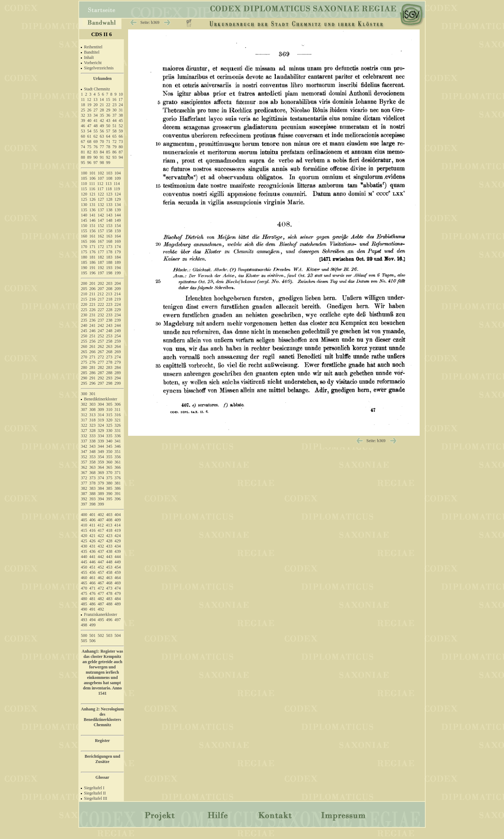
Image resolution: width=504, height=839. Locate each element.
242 (101, 325)
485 (84, 604)
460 (84, 578)
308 (92, 410)
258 (109, 341)
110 (84, 184)
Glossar (102, 777)
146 (92, 220)
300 (84, 394)
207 (101, 289)
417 (101, 530)
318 (92, 420)
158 (109, 231)
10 (121, 94)
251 (92, 336)
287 (101, 373)
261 (92, 346)
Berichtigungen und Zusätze (103, 759)
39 (83, 121)
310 (109, 410)
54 (89, 131)
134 (118, 205)
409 (118, 520)
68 (89, 142)
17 (121, 99)
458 (109, 572)
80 (121, 147)
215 (84, 299)
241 (92, 325)
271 (92, 357)
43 (108, 121)
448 (109, 562)
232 (101, 315)
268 (109, 352)
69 (96, 142)
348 (92, 452)
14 (102, 99)
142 (101, 215)
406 (92, 520)
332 (84, 436)
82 (89, 152)
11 (83, 99)
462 (101, 578)
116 (92, 189)
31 (121, 110)
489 (118, 604)
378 (92, 483)
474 (118, 588)
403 (109, 515)
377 (84, 483)
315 (109, 415)
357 (84, 462)
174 (118, 247)
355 (109, 457)
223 (109, 304)
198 (109, 273)
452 (101, 567)
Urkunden (102, 78)
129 (118, 199)
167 (101, 241)
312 (84, 415)
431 (92, 546)
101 (92, 173)
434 (118, 546)
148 (109, 220)
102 (101, 173)
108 (109, 178)
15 (108, 99)
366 (118, 467)
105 (84, 178)
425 (84, 541)
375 (109, 478)
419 (118, 530)
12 (89, 99)
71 (108, 142)
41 (96, 121)
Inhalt (89, 57)
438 (109, 551)
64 (108, 136)
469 (118, 583)
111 (92, 184)
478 (109, 593)
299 (118, 383)
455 (84, 572)
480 (84, 599)
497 (118, 620)
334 (101, 436)
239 (118, 320)
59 (121, 131)
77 (102, 147)
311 (118, 410)
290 (84, 378)
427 (101, 541)
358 (92, 462)
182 (101, 257)
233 (109, 315)
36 (108, 115)
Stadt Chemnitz (97, 89)
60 (83, 136)
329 (101, 431)
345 (109, 446)
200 (84, 283)
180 (84, 257)
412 (101, 525)
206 (92, 289)
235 (84, 320)
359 (101, 462)
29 (108, 110)
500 (84, 635)
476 (92, 593)
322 (84, 425)
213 (109, 294)
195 (84, 273)
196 (92, 273)
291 (92, 378)
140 (84, 215)
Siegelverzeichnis (99, 68)
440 (84, 557)
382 (84, 488)
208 (109, 289)
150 (84, 226)
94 (121, 157)
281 (92, 367)
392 (84, 499)
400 (84, 515)
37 (114, 115)
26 (89, 110)
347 (84, 452)
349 (101, 452)
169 (118, 241)
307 (84, 410)
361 (118, 462)
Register (102, 741)
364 (101, 467)
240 (84, 325)
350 (109, 452)
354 (101, 457)
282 (101, 367)
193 (109, 268)
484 (118, 599)
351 (118, 452)
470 (84, 588)
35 (102, 115)
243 (109, 325)
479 (118, 593)
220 (84, 304)
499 (92, 625)
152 (101, 226)
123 (109, 194)
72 (114, 142)
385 (109, 488)
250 (84, 336)
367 (84, 473)
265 (84, 352)
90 (96, 157)
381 (118, 483)
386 (118, 488)
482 (101, 599)
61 (89, 136)
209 (118, 289)
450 (84, 567)
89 (89, 157)
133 (109, 205)
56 (102, 131)
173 (109, 247)
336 (118, 436)
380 (109, 483)
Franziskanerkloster (101, 614)
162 (101, 236)
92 (108, 157)
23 (114, 105)
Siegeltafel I (94, 788)
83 (96, 152)
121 (92, 194)
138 (109, 210)
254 (118, 336)
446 (92, 562)
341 (118, 441)
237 (101, 320)
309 (101, 410)
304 (101, 404)
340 (109, 441)
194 (118, 268)
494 (92, 620)
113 (108, 184)
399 (101, 504)
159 (118, 231)
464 (118, 578)
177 (101, 252)
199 (118, 273)
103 (109, 173)
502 (101, 635)
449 (118, 562)
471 (92, 588)
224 (118, 304)
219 (118, 299)
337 (84, 441)
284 (118, 367)
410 (84, 525)
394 (101, 499)
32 (83, 115)
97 (96, 163)
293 (109, 378)
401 (92, 515)
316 (118, 415)
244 (118, 325)
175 (84, 252)
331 (118, 431)
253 (109, 336)
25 (83, 110)
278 (109, 362)
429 (118, 541)
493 (84, 620)
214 (118, 294)
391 (118, 494)
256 (92, 341)
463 (109, 578)
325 (109, 425)
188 (109, 262)
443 (109, 557)
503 (109, 635)
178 (109, 252)
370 (109, 473)
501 (92, 635)
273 (109, 357)
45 (121, 121)
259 (118, 341)
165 (84, 241)
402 (101, 515)
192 (101, 268)
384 (101, 488)
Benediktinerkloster (101, 399)
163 (109, 236)
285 (84, 373)
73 (121, 142)
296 (92, 383)
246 (92, 331)
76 (96, 147)
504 (118, 635)
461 (92, 578)
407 (101, 520)
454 (118, 567)
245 (84, 331)
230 (84, 315)
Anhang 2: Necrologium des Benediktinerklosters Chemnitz (102, 717)
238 (109, 320)
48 (96, 126)
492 (101, 609)
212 (101, 294)
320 (109, 420)
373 (92, 478)
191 (92, 268)
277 (101, 362)
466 (92, 583)
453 (109, 567)
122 (101, 194)
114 (117, 184)
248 (109, 331)
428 (109, 541)
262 (101, 346)
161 (92, 236)
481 (92, 599)
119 (117, 189)
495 (101, 620)
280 (84, 367)
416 (92, 530)
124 (118, 194)
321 (118, 420)
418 (109, 530)
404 (118, 515)
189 (118, 262)
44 (114, 121)
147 (101, 220)
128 (109, 199)
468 (109, 583)
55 (96, 131)
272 (101, 357)
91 (102, 157)
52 (121, 126)
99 (108, 163)
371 (118, 473)
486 (92, 604)
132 (101, 205)
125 (84, 199)
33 (89, 115)
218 (109, 299)
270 (84, 357)
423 (109, 536)
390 (109, 494)
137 (101, 210)
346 (118, 446)
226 (92, 310)
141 (92, 215)
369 (101, 473)
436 (92, 551)
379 (101, 483)
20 (96, 105)
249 (118, 331)
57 (108, 131)
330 (109, 431)
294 (118, 378)
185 (84, 262)
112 (100, 184)
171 (92, 247)
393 (92, 499)
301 (92, 394)
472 (101, 588)
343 (92, 446)
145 (84, 220)
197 (101, 273)
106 (92, 178)
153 (109, 226)
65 (114, 136)
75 (89, 147)
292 (101, 378)
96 (89, 163)
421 (92, 536)
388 (92, 494)
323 (92, 425)
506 (92, 641)
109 (118, 178)
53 (83, 131)
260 (84, 346)
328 (92, 431)
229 (118, 310)
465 (84, 583)
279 (118, 362)
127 (101, 199)
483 (109, 599)
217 (101, 299)
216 (92, 299)
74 (83, 147)
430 (84, 546)
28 (102, 110)
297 (101, 383)
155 (84, 231)
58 (114, 131)
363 (92, 467)
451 (92, 567)
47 (89, 126)
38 (121, 115)
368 (92, 473)
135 (84, 210)
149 (118, 220)
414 (118, 525)
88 (83, 157)
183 (109, 257)
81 (83, 152)
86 (114, 152)
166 (92, 241)
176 (92, 252)
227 (101, 310)
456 (92, 572)
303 (92, 404)
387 (84, 494)
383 (92, 488)
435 (84, 551)
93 (114, 157)
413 (109, 525)
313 (92, 415)
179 (118, 252)
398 (92, 504)
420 (84, 536)
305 (109, 404)
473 (109, 588)
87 (121, 152)
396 (118, 499)
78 (108, 147)
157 (101, 231)
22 (108, 105)
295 (84, 383)
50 (108, 126)
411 (92, 525)
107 (101, 178)
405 (84, 520)
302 (84, 404)
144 (118, 215)
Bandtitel (92, 52)
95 (83, 163)
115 (84, 189)
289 (118, 373)
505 (84, 641)
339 (101, 441)
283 (109, 367)
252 (101, 336)
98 (102, 163)
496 (109, 620)
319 (101, 420)
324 (101, 425)
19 (89, 105)
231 (92, 315)
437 (101, 551)
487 (101, 604)
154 (118, 226)
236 (92, 320)
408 (109, 520)
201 (92, 283)
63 (102, 136)
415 (84, 530)
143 (109, 215)
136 (92, 210)
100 (84, 173)
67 (83, 142)
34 (96, 115)
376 (118, 478)
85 (108, 152)
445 (84, 562)
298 (109, 383)
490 (84, 609)
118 (109, 189)
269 (118, 352)
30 (114, 110)
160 (84, 236)
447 (101, 562)
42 (102, 121)
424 (118, 536)
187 (101, 262)
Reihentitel (93, 47)
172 (101, 247)
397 (84, 504)
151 (92, 226)
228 (109, 310)
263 (109, 346)
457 (101, 572)
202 (101, 283)
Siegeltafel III (96, 798)
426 (92, 541)
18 (83, 105)
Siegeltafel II (95, 793)
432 (101, 546)
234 (118, 315)
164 (118, 236)
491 (92, 609)
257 (101, 341)
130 (84, 205)
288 (109, 373)
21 (102, 105)
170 (84, 247)
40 (89, 121)
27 (96, 110)
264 (118, 346)
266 (92, 352)
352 (84, 457)
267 (101, 352)
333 (92, 436)
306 (118, 404)
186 (92, 262)
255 (84, 341)
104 (118, 173)
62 (96, 136)
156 (92, 231)
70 (102, 142)
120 (84, 194)
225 (84, 310)
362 (84, 467)
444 (118, 557)
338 (92, 441)
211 (92, 294)
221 (92, 304)
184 (118, 257)
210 (84, 294)
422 (101, 536)
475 (84, 593)
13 (96, 99)
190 (84, 268)
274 (118, 357)
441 (92, 557)
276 (92, 362)
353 (92, 457)
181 (92, 257)
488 (109, 604)
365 (109, 467)
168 (109, 241)
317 (84, 420)
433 (109, 546)
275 (84, 362)
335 (109, 436)
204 (118, 283)
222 (101, 304)
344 (101, 446)
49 (102, 126)
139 (118, 210)
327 (84, 431)
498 (84, 625)
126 (92, 199)
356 (118, 457)
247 (101, 331)
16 (114, 99)
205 (84, 289)
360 (109, 462)
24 (121, 105)
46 (83, 126)
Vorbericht (93, 63)
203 (109, 283)
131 (92, 205)
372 (84, 478)
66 (121, 136)
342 (84, 446)
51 (114, 126)
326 (118, 425)
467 (101, 583)
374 (101, 478)
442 (101, 557)
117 (100, 189)
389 (101, 494)
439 (118, 551)
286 (92, 373)
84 (102, 152)
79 (114, 147)
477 (101, 593)
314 (101, 415)
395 (109, 499)
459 (118, 572)
